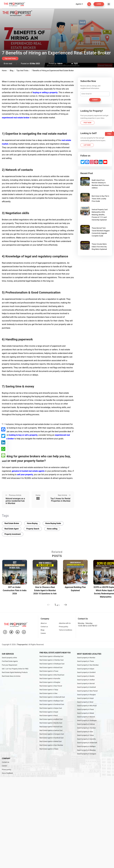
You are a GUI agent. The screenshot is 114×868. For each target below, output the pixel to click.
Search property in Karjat (85, 698)
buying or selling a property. (45, 93)
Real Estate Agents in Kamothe (50, 679)
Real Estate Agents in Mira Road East (52, 675)
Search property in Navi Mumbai (88, 665)
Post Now (87, 123)
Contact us (44, 627)
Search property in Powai (85, 709)
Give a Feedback (7, 773)
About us (44, 623)
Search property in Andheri (86, 680)
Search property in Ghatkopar (87, 721)
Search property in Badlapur (86, 746)
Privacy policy (63, 627)
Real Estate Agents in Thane (49, 749)
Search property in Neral (85, 702)
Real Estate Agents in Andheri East (51, 719)
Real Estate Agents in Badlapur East (51, 701)
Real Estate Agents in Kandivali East (52, 738)
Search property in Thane (85, 661)
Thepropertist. (23, 645)
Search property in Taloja (85, 735)
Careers (43, 633)
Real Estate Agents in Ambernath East (52, 697)
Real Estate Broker (12, 523)
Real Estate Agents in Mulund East (51, 668)
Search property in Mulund (86, 717)
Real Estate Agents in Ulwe (48, 693)
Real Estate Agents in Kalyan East (51, 708)
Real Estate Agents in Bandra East (51, 723)
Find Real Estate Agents (10, 661)
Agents (79, 4)
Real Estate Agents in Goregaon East (52, 734)
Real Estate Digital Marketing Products (15, 672)
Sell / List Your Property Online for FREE (15, 669)
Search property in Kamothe (86, 739)
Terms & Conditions (65, 630)
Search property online (9, 658)
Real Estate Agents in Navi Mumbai (51, 745)
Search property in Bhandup (86, 750)
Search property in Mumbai (86, 658)
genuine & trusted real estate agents (28, 471)
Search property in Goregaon (87, 754)
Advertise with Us (65, 623)
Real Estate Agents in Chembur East (52, 660)
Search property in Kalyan (86, 669)
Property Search (33, 529)
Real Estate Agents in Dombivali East (52, 704)
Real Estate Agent (12, 529)
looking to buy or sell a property (23, 435)
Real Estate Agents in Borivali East (51, 727)
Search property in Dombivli (86, 672)
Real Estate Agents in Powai (49, 671)
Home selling (52, 529)
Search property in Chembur (86, 728)
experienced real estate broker (16, 118)
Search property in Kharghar (86, 695)
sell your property (25, 475)
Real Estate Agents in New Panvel (51, 686)
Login (99, 4)
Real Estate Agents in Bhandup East (51, 656)
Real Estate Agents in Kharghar (50, 682)
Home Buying (32, 523)
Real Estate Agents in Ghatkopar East (52, 664)
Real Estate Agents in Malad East (51, 741)
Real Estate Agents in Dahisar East (51, 730)
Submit (95, 100)
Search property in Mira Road (87, 706)
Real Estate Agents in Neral (49, 716)
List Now (87, 145)
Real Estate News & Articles (11, 676)
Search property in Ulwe (85, 732)
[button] (65, 604)
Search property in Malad (85, 713)
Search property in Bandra (86, 676)
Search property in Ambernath (87, 743)
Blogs (43, 630)
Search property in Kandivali (86, 687)
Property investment (13, 534)
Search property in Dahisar (86, 724)
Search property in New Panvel (87, 691)
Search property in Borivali (86, 684)
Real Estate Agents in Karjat (49, 712)
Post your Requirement (10, 665)
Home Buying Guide (53, 523)
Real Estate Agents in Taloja (49, 690)
